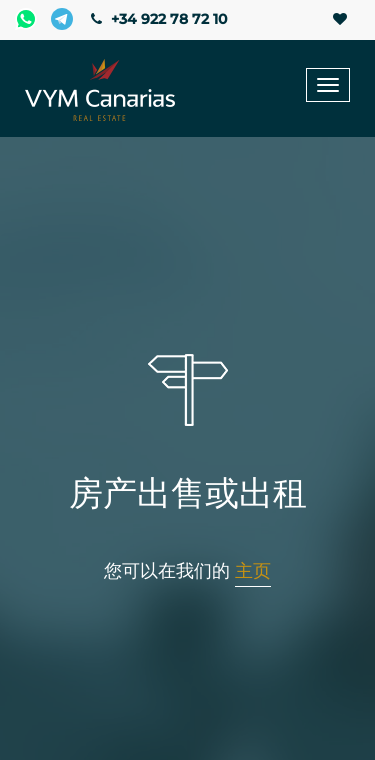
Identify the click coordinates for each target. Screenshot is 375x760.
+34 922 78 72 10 (157, 19)
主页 (253, 571)
